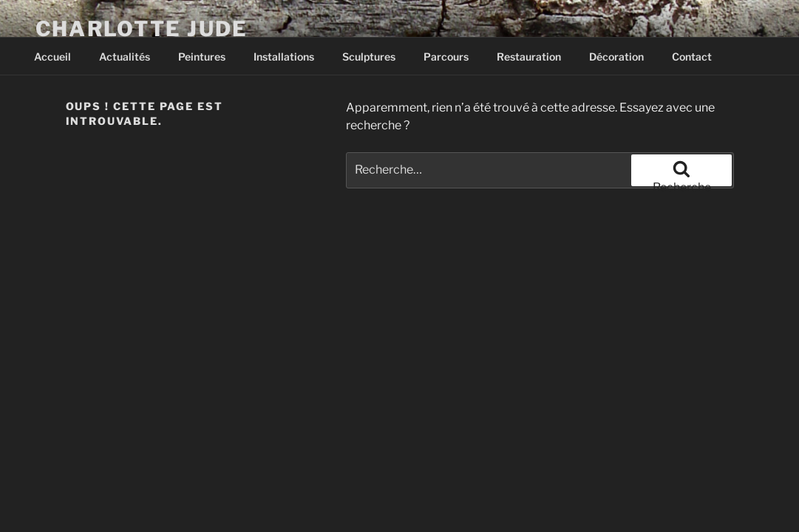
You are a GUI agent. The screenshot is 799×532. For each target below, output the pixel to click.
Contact (692, 57)
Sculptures (369, 57)
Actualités (125, 57)
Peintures (202, 57)
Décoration (616, 57)
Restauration (529, 57)
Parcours (446, 57)
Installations (284, 57)
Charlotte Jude (142, 29)
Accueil (52, 57)
